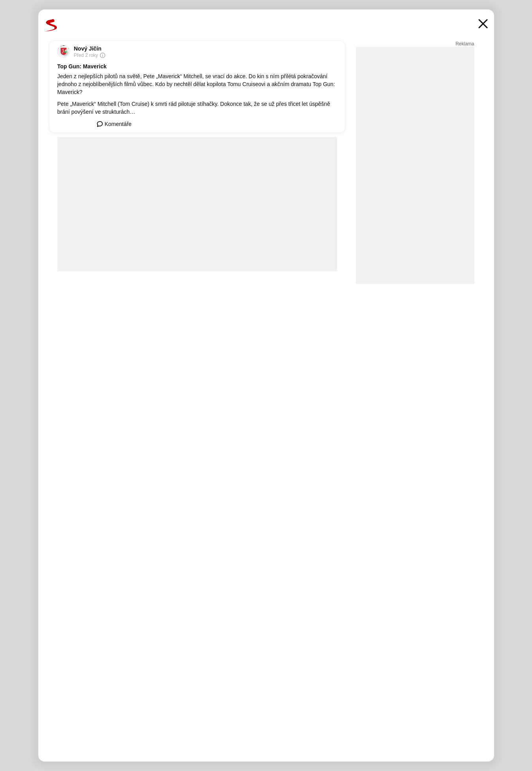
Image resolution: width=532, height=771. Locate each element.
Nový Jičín (88, 49)
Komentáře (114, 124)
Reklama (465, 44)
